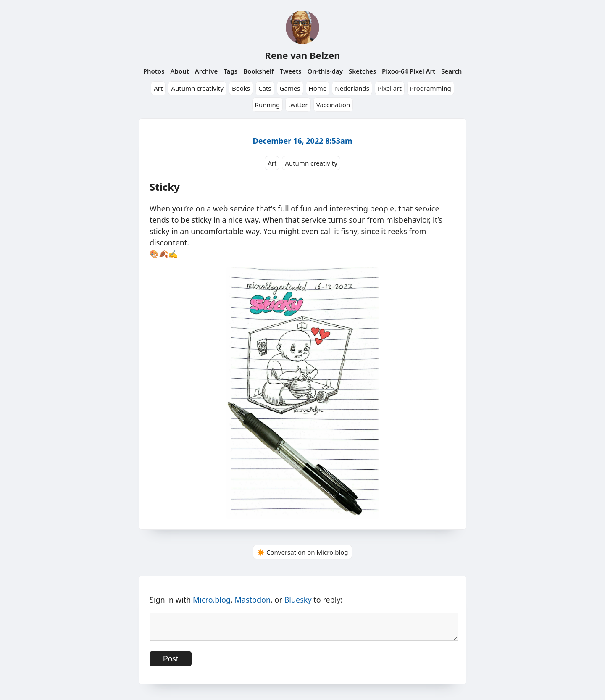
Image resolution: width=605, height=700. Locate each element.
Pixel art (390, 88)
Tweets (291, 71)
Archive (206, 71)
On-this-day (325, 71)
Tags (230, 71)
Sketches (362, 71)
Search (451, 71)
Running (268, 105)
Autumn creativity (197, 88)
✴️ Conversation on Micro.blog (302, 552)
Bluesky (298, 600)
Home (318, 88)
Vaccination (333, 105)
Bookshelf (259, 71)
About (179, 71)
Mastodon (253, 600)
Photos (154, 71)
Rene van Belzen (302, 55)
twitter (298, 105)
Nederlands (352, 88)
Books (241, 88)
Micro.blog (212, 600)
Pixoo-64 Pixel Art (409, 71)
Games (290, 88)
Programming (431, 88)
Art (158, 88)
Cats (265, 88)
